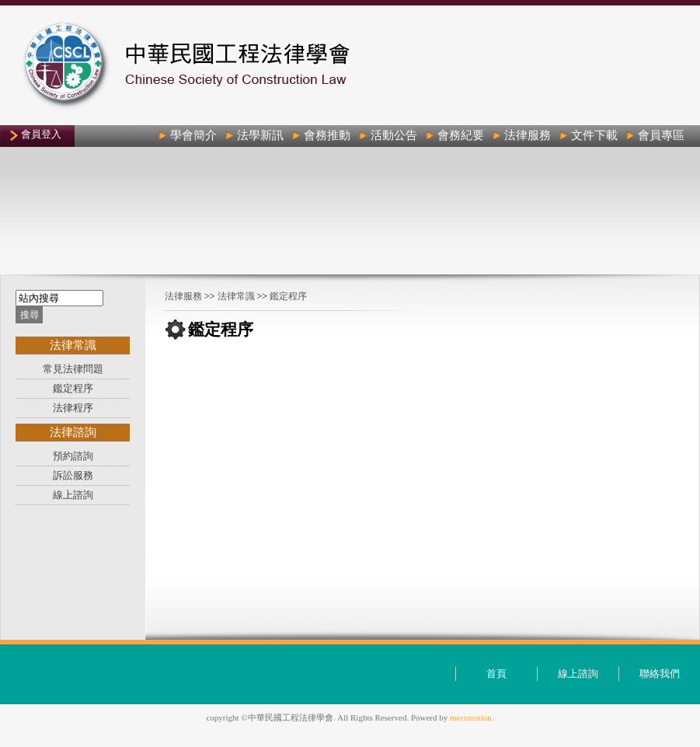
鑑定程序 (288, 296)
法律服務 (183, 296)
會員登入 (41, 134)
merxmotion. (472, 717)
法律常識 (236, 296)
